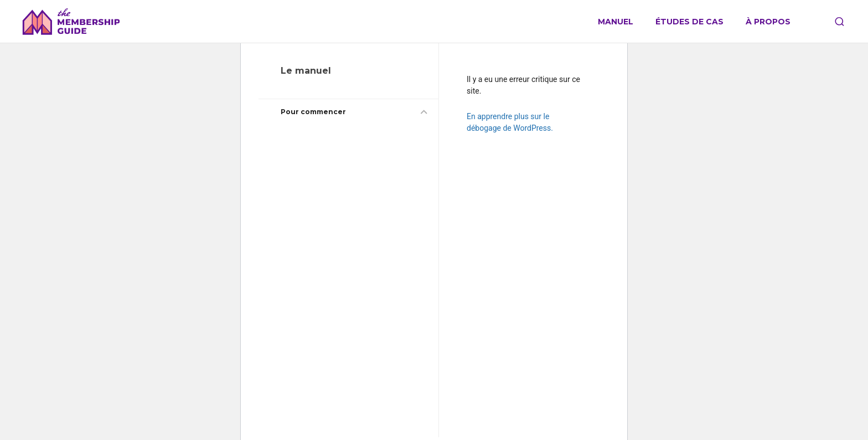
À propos (768, 22)
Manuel (616, 22)
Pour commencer (313, 112)
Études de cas (689, 22)
